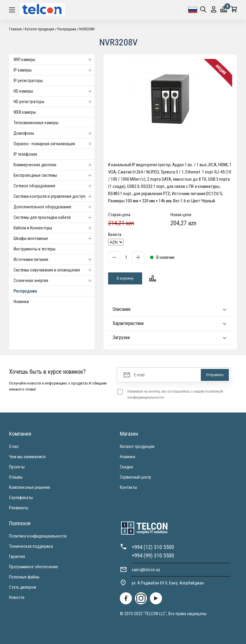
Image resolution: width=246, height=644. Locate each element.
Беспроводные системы (54, 175)
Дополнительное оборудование (54, 207)
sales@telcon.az (146, 570)
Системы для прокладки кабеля (54, 217)
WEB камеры (25, 112)
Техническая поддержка (31, 546)
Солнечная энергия (54, 281)
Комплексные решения (30, 487)
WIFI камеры (54, 60)
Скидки (126, 467)
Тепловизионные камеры (36, 123)
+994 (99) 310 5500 (153, 555)
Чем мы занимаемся (27, 457)
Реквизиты (19, 508)
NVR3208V (87, 29)
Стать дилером (23, 587)
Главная (15, 29)
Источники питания (54, 259)
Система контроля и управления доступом (54, 196)
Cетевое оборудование (54, 186)
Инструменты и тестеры (34, 249)
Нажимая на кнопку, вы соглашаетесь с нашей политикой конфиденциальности (175, 394)
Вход (214, 9)
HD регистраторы (54, 102)
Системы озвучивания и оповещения (54, 270)
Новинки (21, 302)
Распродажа (67, 29)
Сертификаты (21, 498)
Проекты (17, 467)
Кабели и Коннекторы (54, 228)
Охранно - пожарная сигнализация (54, 144)
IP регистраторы (28, 81)
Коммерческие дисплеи (54, 165)
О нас (14, 446)
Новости (17, 597)
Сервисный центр (135, 477)
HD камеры (54, 91)
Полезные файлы (24, 577)
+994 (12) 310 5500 (153, 547)
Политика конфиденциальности (38, 536)
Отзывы (16, 477)
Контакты (128, 487)
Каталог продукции (39, 29)
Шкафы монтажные (54, 238)
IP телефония (25, 154)
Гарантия (17, 557)
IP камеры (54, 70)
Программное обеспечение (34, 567)
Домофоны (54, 133)
